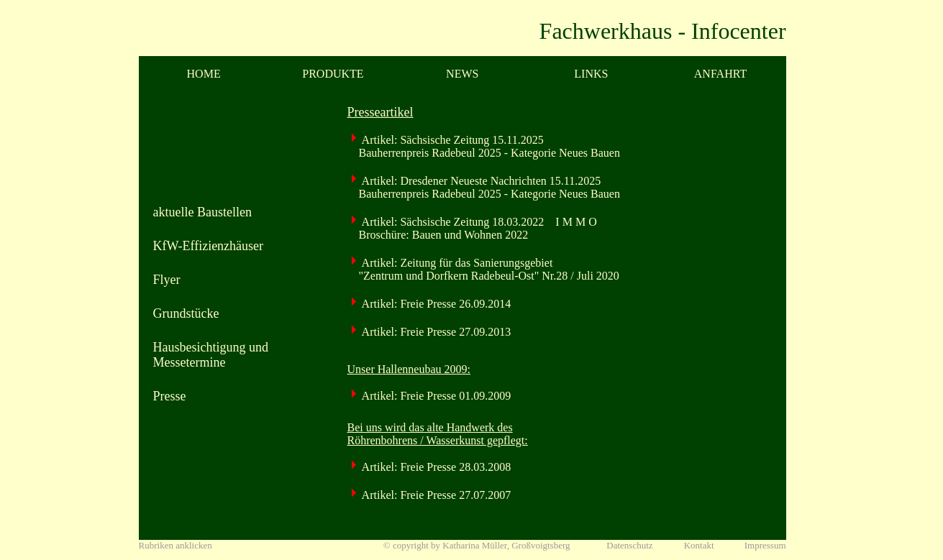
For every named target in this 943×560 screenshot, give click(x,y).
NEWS (462, 74)
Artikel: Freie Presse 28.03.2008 (436, 467)
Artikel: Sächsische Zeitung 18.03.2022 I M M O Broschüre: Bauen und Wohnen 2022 (472, 228)
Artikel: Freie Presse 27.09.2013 (436, 332)
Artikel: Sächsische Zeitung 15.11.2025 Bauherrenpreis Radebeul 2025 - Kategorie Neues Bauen (484, 146)
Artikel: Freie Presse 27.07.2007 (436, 495)
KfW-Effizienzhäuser (209, 246)
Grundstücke (186, 313)
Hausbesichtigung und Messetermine (211, 355)
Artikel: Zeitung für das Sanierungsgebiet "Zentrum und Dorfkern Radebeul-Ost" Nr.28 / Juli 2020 (483, 269)
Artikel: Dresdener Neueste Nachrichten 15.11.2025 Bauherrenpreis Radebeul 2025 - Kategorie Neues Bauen (484, 187)
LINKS (591, 74)
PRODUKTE (333, 74)
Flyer (167, 280)
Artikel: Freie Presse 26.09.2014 (436, 304)
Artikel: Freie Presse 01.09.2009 (436, 396)
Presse (170, 396)
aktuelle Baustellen (202, 212)
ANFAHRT (720, 74)
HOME (204, 74)
